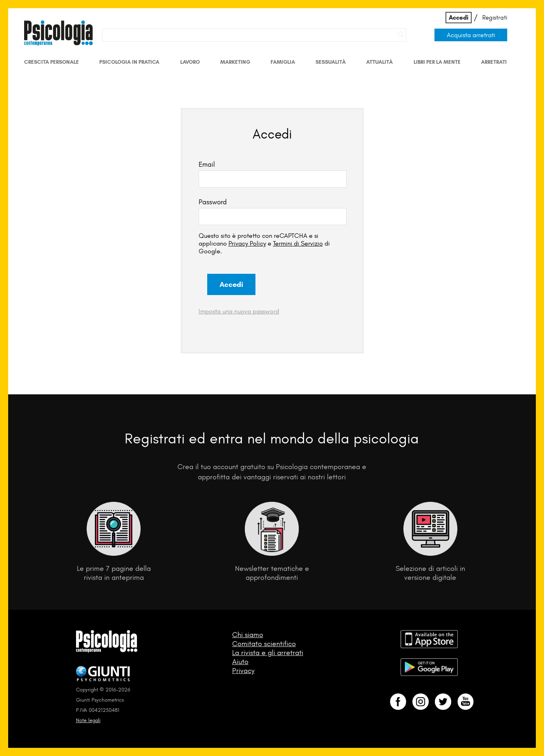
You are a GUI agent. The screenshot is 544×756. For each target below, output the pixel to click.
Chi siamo (248, 635)
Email (207, 164)
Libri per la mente (437, 62)
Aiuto (240, 662)
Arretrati (494, 62)
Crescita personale (51, 62)
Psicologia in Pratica (129, 62)
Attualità (379, 62)
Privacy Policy (247, 243)
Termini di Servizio (298, 243)
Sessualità (331, 62)
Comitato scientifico (264, 644)
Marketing (235, 62)
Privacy (243, 671)
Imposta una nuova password (239, 311)
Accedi (459, 18)
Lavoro (190, 62)
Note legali (88, 720)
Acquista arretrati (471, 35)
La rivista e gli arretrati (268, 653)
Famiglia (283, 62)
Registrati (495, 18)
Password (213, 202)
